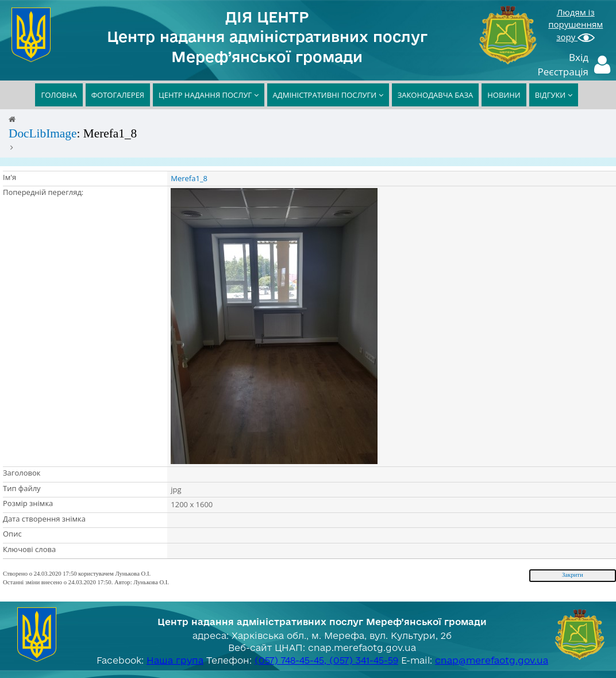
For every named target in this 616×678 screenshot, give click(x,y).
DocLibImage (43, 133)
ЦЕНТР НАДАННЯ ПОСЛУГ (209, 95)
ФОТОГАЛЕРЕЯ (118, 95)
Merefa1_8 (189, 178)
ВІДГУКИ (554, 95)
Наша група (175, 660)
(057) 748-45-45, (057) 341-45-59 (326, 660)
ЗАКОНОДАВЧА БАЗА (436, 95)
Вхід (579, 57)
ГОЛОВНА (59, 95)
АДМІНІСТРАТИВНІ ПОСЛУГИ (328, 95)
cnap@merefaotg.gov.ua (492, 660)
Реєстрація (563, 72)
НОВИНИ (504, 95)
